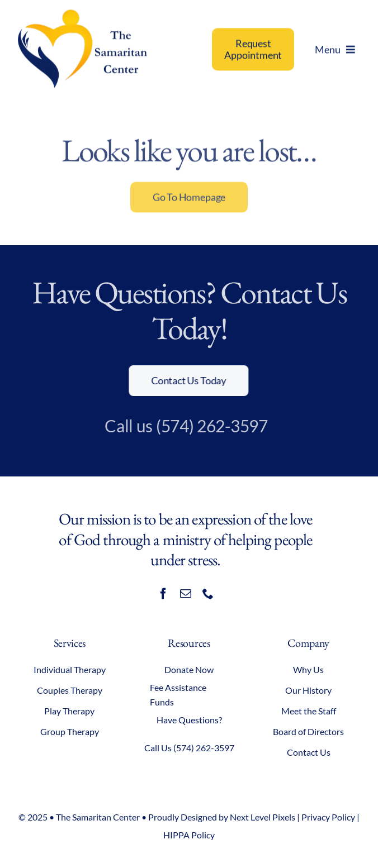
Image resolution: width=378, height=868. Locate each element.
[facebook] (163, 594)
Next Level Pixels (263, 817)
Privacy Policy (328, 817)
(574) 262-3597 (209, 426)
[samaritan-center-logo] (82, 15)
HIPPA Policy (189, 835)
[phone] (208, 594)
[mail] (186, 594)
